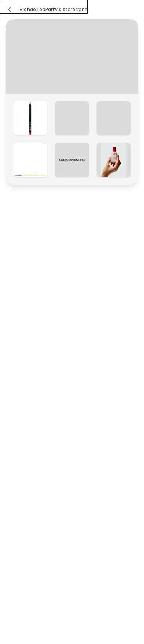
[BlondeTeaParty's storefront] (44, 7)
